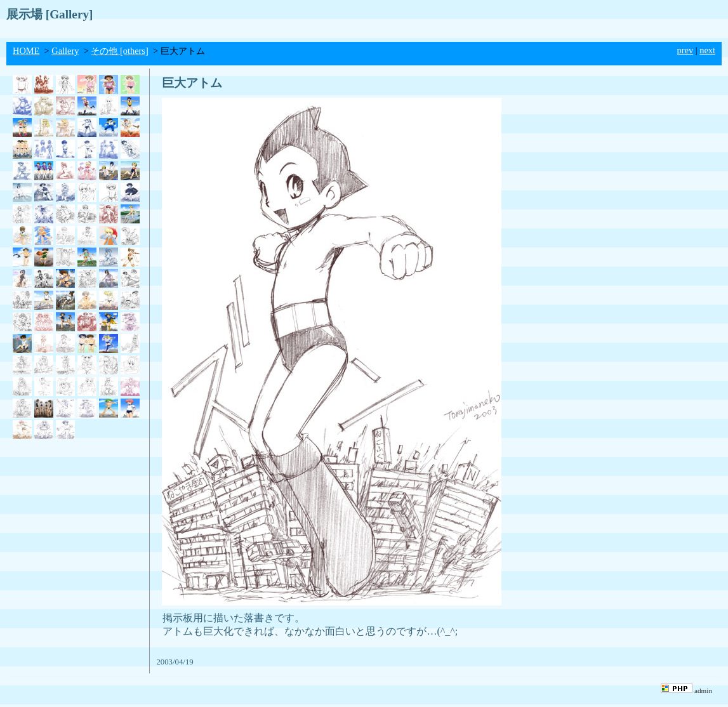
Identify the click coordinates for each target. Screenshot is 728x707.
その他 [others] (119, 51)
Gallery (65, 51)
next (707, 50)
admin (703, 690)
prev (685, 50)
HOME (26, 51)
